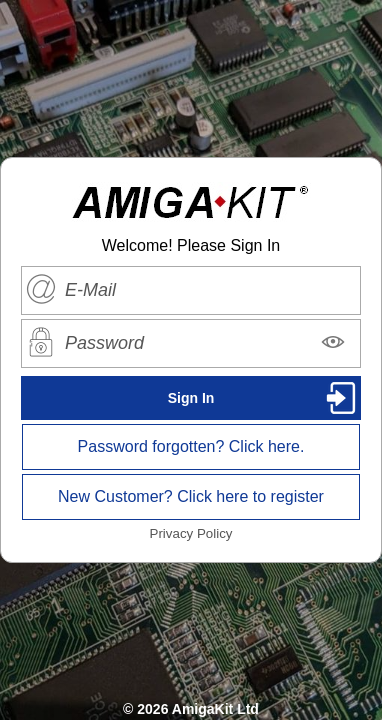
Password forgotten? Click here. (191, 446)
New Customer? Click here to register (191, 496)
